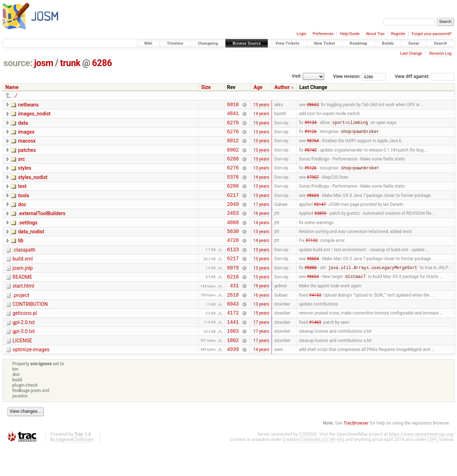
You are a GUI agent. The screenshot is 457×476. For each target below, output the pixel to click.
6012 (233, 146)
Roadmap (358, 43)
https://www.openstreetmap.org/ (422, 464)
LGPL (433, 469)
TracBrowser (356, 453)
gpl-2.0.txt (24, 348)
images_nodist (34, 115)
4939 (233, 379)
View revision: (347, 76)
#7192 (312, 257)
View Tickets (287, 43)
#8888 (311, 288)
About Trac (375, 34)
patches (27, 155)
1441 (233, 349)
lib (21, 257)
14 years (261, 115)
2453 (233, 227)
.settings (27, 237)
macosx (27, 145)
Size (206, 87)
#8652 (313, 105)
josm (44, 63)
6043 (233, 328)
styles (24, 175)
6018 (233, 105)
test (22, 196)
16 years (261, 227)
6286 (102, 63)
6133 (233, 267)
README (22, 297)
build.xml (23, 277)
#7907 (313, 186)
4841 (233, 115)
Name (12, 87)
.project (21, 318)
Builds (388, 43)
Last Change (411, 53)
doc (22, 216)
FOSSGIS (308, 464)
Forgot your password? (432, 34)
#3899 (320, 227)
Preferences (323, 34)
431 (234, 308)
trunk (70, 63)
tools (23, 206)
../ (15, 95)
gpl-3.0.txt (24, 358)
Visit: (297, 76)
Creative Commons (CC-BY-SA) (314, 469)
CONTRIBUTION (30, 328)
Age (258, 87)
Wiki (148, 43)
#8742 (311, 156)
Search (440, 43)
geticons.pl (25, 338)
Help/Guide (350, 34)
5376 (233, 186)
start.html (23, 307)
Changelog (208, 43)
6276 (233, 136)
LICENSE (22, 368)
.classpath (24, 267)
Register (398, 34)
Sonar (414, 43)
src (21, 165)
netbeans (28, 105)
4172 (233, 338)
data (23, 125)
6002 (233, 156)
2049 (233, 217)
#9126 (311, 136)
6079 (233, 288)
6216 (233, 298)
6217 (233, 207)
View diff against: (425, 76)
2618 (233, 318)
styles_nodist (32, 186)
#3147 (320, 217)
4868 (233, 237)
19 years (261, 308)
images (26, 135)
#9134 (311, 126)
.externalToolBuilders (42, 226)
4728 (233, 257)
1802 (233, 369)
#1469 (315, 348)
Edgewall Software (75, 469)
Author (282, 87)
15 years (261, 338)
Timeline (175, 43)
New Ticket (325, 43)
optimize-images (31, 378)
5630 (233, 247)
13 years (261, 105)
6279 (233, 126)
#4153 (315, 318)
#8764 (313, 146)
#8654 (313, 207)
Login (302, 34)
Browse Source (247, 43)
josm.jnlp (23, 287)
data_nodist (31, 247)
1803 (233, 359)
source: (18, 63)
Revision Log (440, 53)
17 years (261, 217)
